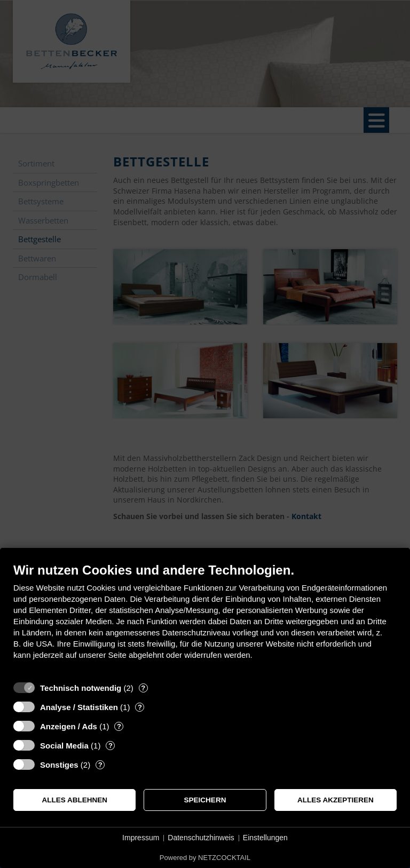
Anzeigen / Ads (69, 726)
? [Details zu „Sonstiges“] (100, 765)
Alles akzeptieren (336, 800)
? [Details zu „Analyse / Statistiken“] (140, 707)
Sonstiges (59, 765)
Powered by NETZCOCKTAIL (205, 858)
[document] (205, 619)
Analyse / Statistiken (79, 707)
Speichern (205, 800)
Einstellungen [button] (265, 838)
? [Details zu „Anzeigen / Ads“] (119, 726)
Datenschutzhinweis (201, 838)
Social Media (64, 746)
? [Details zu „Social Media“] (111, 746)
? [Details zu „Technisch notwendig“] (143, 688)
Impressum (141, 838)
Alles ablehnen (74, 800)
